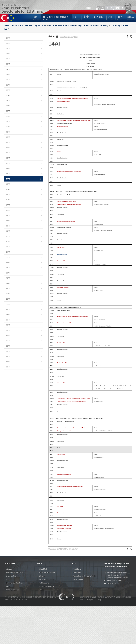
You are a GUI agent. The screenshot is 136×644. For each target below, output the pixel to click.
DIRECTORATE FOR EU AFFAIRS (18, 25)
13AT (24, 169)
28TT (24, 320)
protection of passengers (64, 529)
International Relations (64, 101)
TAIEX (41, 590)
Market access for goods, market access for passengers (73, 317)
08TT (24, 111)
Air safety (60, 507)
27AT (24, 315)
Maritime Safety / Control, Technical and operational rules (74, 120)
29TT (24, 330)
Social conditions (62, 343)
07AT (24, 106)
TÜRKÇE (88, 8)
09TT (24, 122)
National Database (47, 586)
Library (42, 576)
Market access (61, 454)
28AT (24, 325)
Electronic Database (47, 572)
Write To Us (111, 583)
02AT (24, 54)
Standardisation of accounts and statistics (69, 204)
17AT (24, 210)
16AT (24, 200)
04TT (24, 69)
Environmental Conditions (65, 525)
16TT (24, 195)
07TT (24, 101)
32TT (24, 357)
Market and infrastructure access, (67, 201)
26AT (24, 304)
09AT (24, 127)
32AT (24, 362)
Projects (42, 579)
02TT (24, 49)
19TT (24, 226)
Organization (40, 25)
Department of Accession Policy (93, 25)
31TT (24, 351)
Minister (9, 569)
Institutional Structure (15, 572)
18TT (24, 216)
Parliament (77, 572)
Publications (44, 583)
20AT (24, 242)
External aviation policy (64, 474)
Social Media (78, 579)
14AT (6, 29)
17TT (24, 205)
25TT (24, 289)
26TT (24, 299)
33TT (24, 367)
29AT (24, 336)
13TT (24, 163)
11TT (24, 142)
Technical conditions (63, 363)
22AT (24, 263)
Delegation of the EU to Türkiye (85, 576)
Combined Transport (63, 287)
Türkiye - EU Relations (15, 583)
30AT (24, 346)
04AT (24, 75)
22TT (24, 257)
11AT (24, 148)
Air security (61, 513)
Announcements (13, 590)
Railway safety (61, 247)
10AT (24, 137)
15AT (24, 189)
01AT (24, 43)
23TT (24, 268)
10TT (24, 132)
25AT (24, 294)
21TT (24, 247)
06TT (24, 90)
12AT (24, 158)
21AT (24, 252)
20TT (24, 236)
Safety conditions (62, 383)
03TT (24, 59)
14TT (24, 174)
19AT (24, 231)
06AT (24, 96)
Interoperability (62, 261)
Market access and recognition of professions (69, 172)
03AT (24, 64)
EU (7, 579)
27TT (24, 310)
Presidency (77, 569)
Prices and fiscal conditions (65, 323)
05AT (24, 85)
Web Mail (43, 569)
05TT (24, 80)
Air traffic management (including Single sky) (70, 487)
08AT (24, 116)
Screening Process (119, 25)
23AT (24, 273)
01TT (24, 38)
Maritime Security (62, 127)
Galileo (59, 152)
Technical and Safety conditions (66, 221)
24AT (24, 283)
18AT (24, 221)
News (8, 586)
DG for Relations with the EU (62, 25)
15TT (24, 184)
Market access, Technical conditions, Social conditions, (73, 98)
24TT (24, 278)
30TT (24, 341)
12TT (24, 153)
